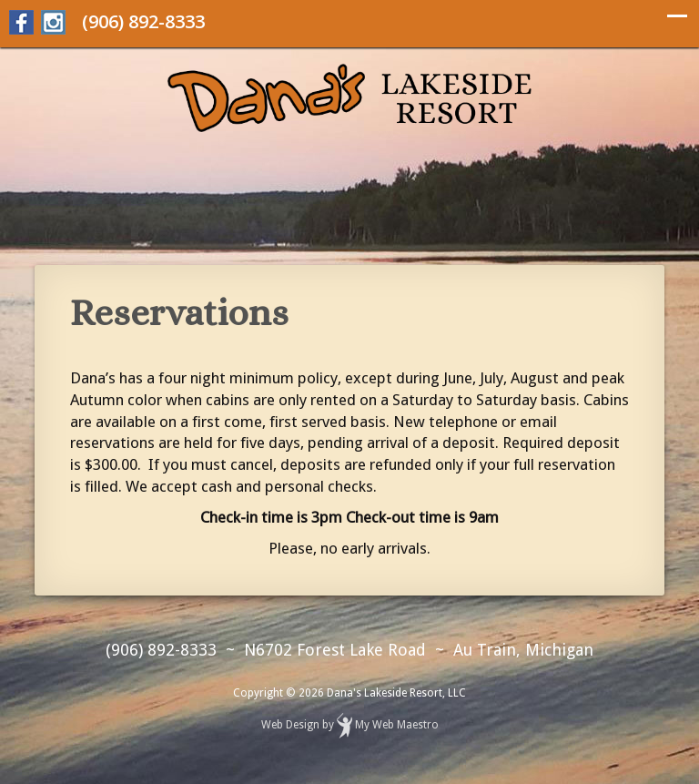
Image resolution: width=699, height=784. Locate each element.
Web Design (290, 726)
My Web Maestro (397, 726)
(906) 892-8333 (143, 21)
